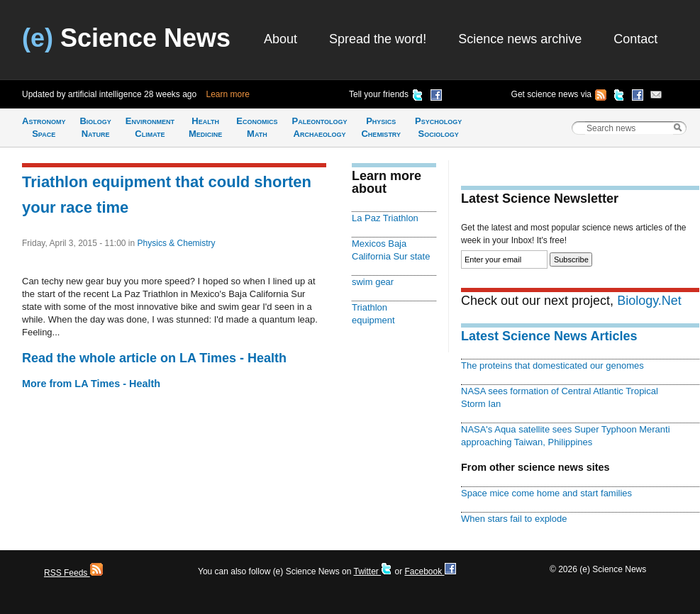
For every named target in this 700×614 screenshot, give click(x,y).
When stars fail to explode (514, 519)
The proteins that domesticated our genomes (552, 365)
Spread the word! (378, 39)
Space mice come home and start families (546, 493)
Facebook (430, 571)
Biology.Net (649, 301)
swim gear (373, 282)
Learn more (228, 94)
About (280, 39)
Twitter (373, 571)
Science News (126, 38)
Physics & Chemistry (177, 243)
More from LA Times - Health (91, 384)
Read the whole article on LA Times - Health (154, 358)
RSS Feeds (73, 573)
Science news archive (520, 39)
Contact (635, 39)
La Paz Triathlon (385, 218)
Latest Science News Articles (549, 336)
